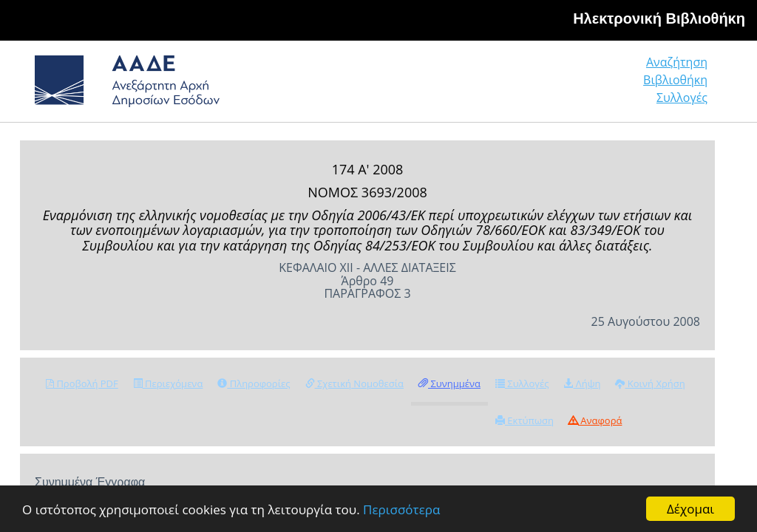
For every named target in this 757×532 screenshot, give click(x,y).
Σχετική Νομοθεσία (354, 383)
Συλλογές (682, 98)
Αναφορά (595, 420)
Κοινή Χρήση (650, 383)
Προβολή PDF (82, 383)
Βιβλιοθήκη (675, 80)
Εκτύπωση (525, 420)
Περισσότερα (401, 509)
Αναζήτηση (677, 62)
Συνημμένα (449, 383)
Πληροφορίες (254, 383)
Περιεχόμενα (168, 383)
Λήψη (582, 383)
